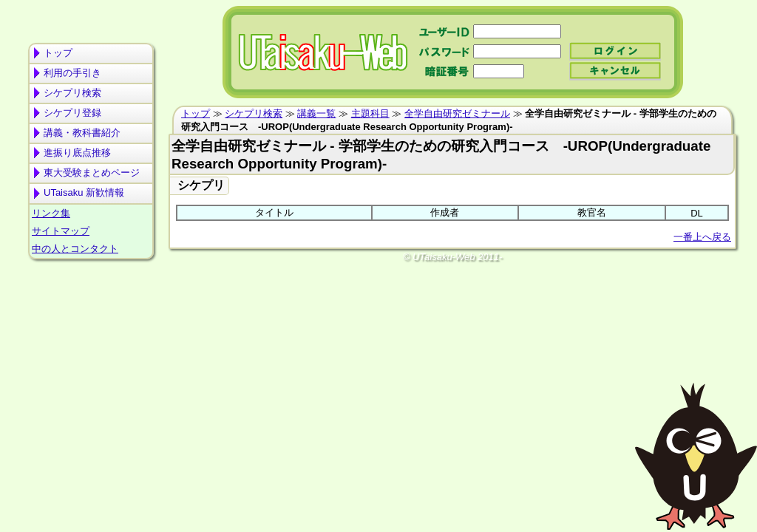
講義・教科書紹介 (82, 133)
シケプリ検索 (72, 93)
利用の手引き (72, 73)
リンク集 (51, 213)
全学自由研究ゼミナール (457, 113)
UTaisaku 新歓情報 (84, 192)
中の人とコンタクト (75, 249)
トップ (58, 53)
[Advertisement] (91, 322)
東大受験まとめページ (92, 173)
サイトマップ (61, 231)
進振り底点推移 (77, 153)
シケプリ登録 (72, 113)
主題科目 (370, 113)
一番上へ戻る (702, 237)
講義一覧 (316, 113)
